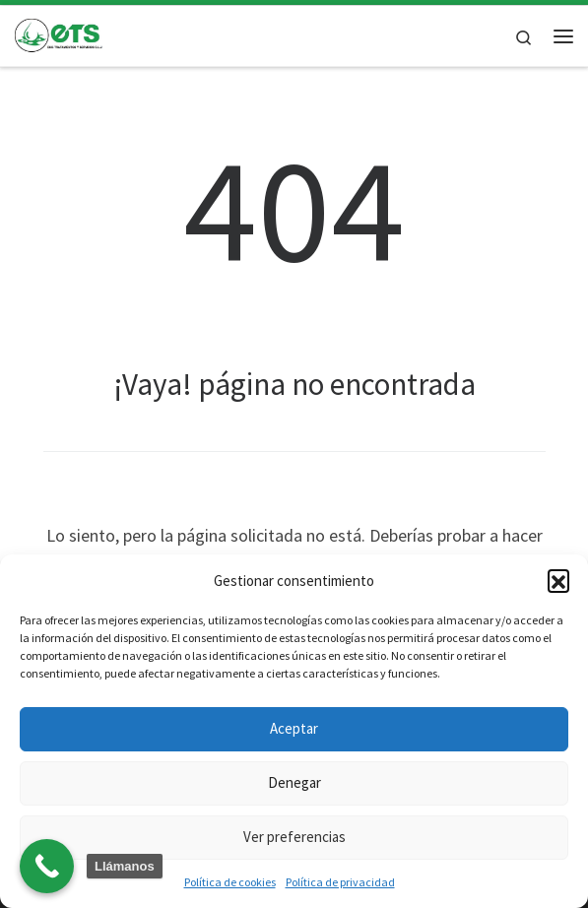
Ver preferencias (294, 837)
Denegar (294, 782)
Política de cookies (230, 882)
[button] (558, 580)
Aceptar (294, 728)
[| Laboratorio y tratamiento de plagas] (59, 33)
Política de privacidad (340, 882)
